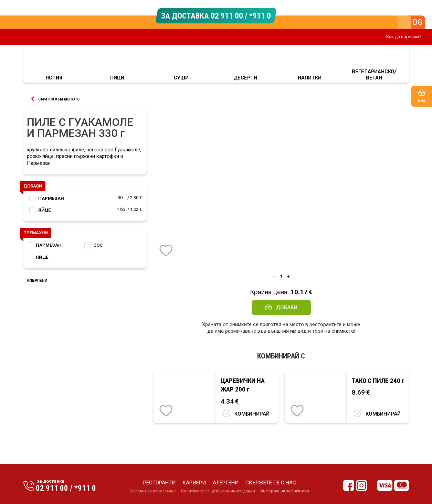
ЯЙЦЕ (44, 210)
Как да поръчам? (404, 37)
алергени (226, 483)
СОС (98, 245)
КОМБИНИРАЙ (252, 414)
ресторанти (159, 483)
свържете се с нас (271, 483)
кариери (194, 483)
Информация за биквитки (285, 491)
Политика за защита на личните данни (218, 491)
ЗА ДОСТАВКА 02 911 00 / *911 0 (216, 15)
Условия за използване (153, 491)
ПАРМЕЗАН (51, 198)
